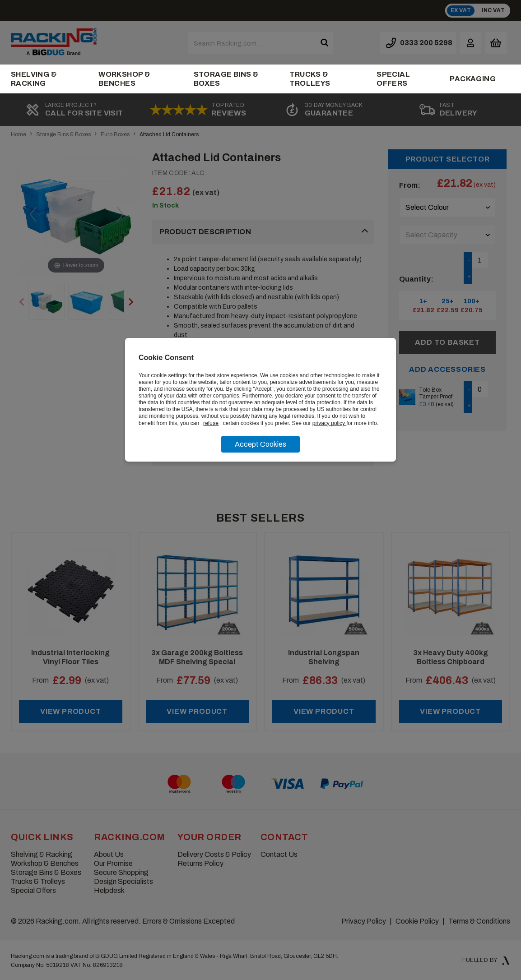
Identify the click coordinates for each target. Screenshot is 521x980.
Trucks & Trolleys (310, 79)
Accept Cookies (260, 444)
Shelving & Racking (34, 79)
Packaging (473, 79)
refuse (211, 423)
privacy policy (329, 423)
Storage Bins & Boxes (226, 79)
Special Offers (393, 79)
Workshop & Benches (124, 79)
